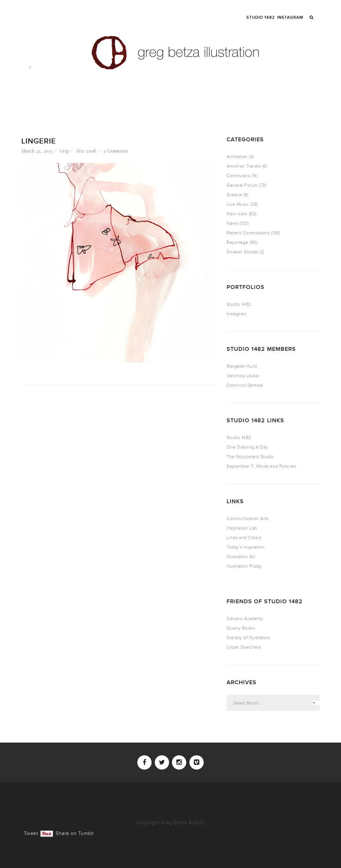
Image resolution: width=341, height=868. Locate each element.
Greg (64, 151)
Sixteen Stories (242, 252)
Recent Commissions (248, 233)
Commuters (238, 176)
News (232, 223)
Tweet (31, 833)
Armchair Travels (244, 166)
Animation (237, 157)
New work (86, 151)
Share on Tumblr (75, 833)
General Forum (242, 185)
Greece (234, 195)
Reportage (237, 242)
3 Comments (116, 151)
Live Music (238, 204)
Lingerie (39, 141)
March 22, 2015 (37, 151)
